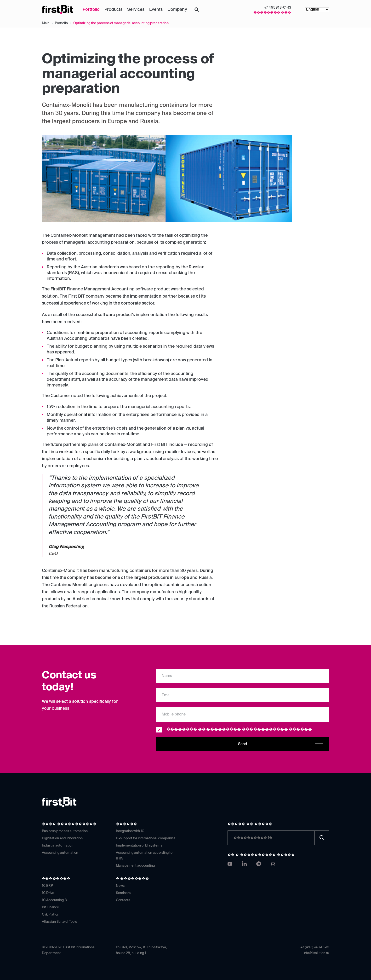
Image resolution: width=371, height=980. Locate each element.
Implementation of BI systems (139, 846)
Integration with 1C (130, 831)
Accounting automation (60, 853)
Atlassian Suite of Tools (60, 922)
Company (177, 10)
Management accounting (135, 866)
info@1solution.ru (316, 953)
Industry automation (58, 846)
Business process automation (65, 831)
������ (127, 824)
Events (156, 10)
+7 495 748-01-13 (278, 8)
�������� (56, 879)
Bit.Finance (51, 907)
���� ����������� (69, 824)
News (120, 886)
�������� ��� (272, 12)
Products (113, 10)
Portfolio (91, 10)
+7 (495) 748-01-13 (315, 947)
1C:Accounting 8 (54, 900)
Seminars (123, 893)
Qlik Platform (52, 915)
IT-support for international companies (146, 838)
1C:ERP (47, 886)
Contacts (123, 900)
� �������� (133, 879)
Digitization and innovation (62, 838)
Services (136, 10)
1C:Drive (48, 893)
